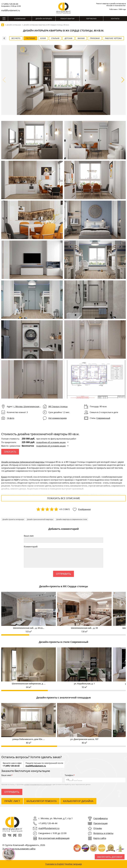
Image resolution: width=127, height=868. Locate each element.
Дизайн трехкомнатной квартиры (40, 519)
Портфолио (91, 19)
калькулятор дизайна (78, 801)
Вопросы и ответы (103, 833)
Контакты (115, 19)
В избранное (84, 509)
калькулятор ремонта (42, 801)
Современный (103, 418)
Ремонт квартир (67, 19)
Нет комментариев (57, 418)
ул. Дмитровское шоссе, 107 (84, 739)
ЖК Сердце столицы (58, 407)
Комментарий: (31, 547)
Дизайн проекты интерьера (13, 519)
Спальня (5, 495)
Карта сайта (100, 838)
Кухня (4, 477)
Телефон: (95, 778)
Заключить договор (110, 857)
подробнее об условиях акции (51, 442)
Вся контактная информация (54, 838)
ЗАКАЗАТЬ (10, 452)
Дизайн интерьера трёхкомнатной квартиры (23, 462)
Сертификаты (101, 818)
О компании (20, 19)
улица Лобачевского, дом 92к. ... (29, 739)
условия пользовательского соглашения (38, 784)
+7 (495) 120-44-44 (10, 4)
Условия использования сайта (19, 849)
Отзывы (98, 828)
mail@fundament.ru (11, 10)
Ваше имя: (29, 536)
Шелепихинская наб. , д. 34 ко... (29, 628)
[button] (123, 80)
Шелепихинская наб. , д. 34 (84, 628)
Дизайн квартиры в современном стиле (72, 519)
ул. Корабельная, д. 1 (84, 684)
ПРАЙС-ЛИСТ (12, 801)
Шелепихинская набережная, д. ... (29, 684)
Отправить (64, 574)
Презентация (100, 823)
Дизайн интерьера (44, 19)
